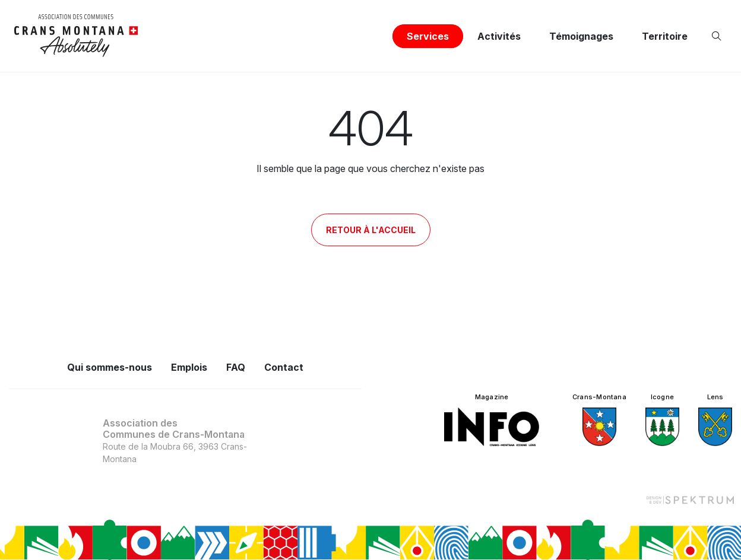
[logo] (76, 36)
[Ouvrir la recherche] (719, 36)
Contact (284, 367)
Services (428, 36)
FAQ (236, 367)
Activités (499, 36)
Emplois (189, 367)
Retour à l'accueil (371, 230)
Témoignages (581, 36)
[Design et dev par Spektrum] (690, 499)
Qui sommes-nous (110, 367)
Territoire (665, 36)
